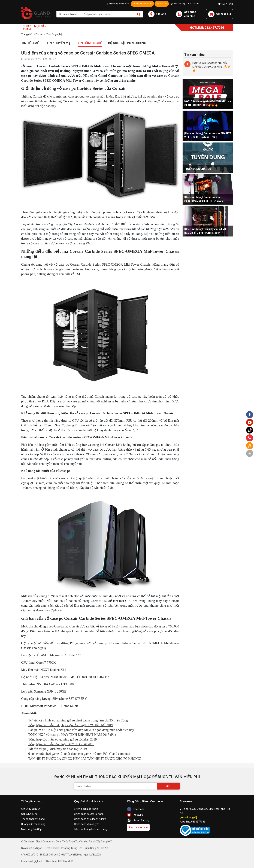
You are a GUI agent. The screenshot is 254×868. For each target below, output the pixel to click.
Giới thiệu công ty (31, 809)
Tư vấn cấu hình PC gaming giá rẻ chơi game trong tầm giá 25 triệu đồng (78, 720)
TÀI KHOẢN (226, 4)
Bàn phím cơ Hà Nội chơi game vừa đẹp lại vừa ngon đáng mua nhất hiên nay (81, 730)
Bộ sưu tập (162, 4)
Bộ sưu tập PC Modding (127, 43)
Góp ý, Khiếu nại (30, 814)
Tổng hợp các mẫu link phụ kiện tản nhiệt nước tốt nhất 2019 (71, 725)
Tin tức (194, 4)
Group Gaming (138, 820)
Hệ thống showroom (118, 4)
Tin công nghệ (90, 43)
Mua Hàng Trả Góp (31, 829)
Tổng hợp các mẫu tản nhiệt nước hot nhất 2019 (61, 744)
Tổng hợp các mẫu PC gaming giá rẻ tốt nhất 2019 (62, 739)
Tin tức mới (31, 43)
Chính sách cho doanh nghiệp (90, 819)
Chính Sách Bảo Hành (86, 809)
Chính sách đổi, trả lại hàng (89, 814)
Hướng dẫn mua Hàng (33, 824)
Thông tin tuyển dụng (33, 819)
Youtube (135, 815)
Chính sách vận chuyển (87, 824)
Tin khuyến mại (59, 43)
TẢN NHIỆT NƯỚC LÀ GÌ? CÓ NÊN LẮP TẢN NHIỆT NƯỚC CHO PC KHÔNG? (85, 759)
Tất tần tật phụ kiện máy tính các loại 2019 (58, 749)
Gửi (168, 786)
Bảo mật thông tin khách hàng (91, 829)
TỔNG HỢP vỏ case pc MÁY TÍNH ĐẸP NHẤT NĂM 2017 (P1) (72, 735)
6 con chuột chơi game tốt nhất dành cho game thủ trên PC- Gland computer (79, 754)
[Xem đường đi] (188, 817)
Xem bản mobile (138, 827)
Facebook (136, 809)
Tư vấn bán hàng (142, 4)
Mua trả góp (178, 4)
